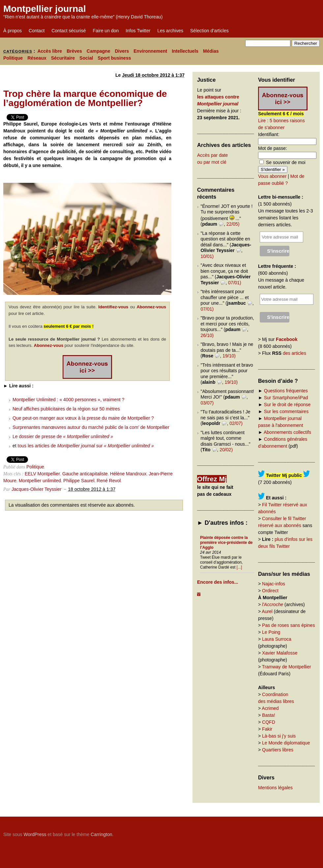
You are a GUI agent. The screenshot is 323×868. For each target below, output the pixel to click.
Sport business (114, 58)
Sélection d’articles (209, 31)
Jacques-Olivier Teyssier (36, 489)
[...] (239, 567)
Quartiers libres (278, 750)
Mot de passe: (273, 148)
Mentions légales (275, 788)
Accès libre (50, 51)
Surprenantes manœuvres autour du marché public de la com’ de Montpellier (91, 427)
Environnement (150, 51)
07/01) (235, 283)
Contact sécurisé (69, 31)
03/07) (207, 403)
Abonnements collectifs (287, 432)
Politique (13, 58)
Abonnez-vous (151, 307)
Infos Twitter (138, 31)
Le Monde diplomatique (286, 743)
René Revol (109, 481)
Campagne (99, 51)
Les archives (170, 31)
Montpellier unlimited (40, 481)
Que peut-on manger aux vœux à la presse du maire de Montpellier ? (83, 418)
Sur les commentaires (286, 411)
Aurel (267, 611)
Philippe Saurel (79, 481)
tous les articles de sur (86, 446)
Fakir (267, 729)
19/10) (229, 356)
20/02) (226, 450)
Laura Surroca (277, 639)
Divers (122, 51)
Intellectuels (185, 51)
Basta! (269, 715)
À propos (13, 31)
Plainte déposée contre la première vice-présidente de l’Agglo (226, 543)
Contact (37, 31)
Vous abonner (272, 176)
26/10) (207, 335)
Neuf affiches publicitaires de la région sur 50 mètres (66, 409)
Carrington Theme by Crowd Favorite (279, 832)
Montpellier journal (44, 9)
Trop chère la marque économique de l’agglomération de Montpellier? (85, 98)
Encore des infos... (218, 582)
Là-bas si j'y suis (279, 736)
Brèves (74, 51)
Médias (211, 51)
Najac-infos (274, 584)
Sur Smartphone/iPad (286, 398)
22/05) (233, 224)
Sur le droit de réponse (287, 405)
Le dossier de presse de (63, 436)
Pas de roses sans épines (288, 625)
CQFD (269, 722)
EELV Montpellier (42, 474)
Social (86, 58)
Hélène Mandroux (128, 474)
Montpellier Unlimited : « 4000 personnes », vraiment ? (68, 400)
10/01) (207, 256)
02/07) (236, 423)
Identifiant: (269, 134)
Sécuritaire (63, 58)
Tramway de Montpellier (287, 667)
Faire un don (106, 31)
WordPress (35, 834)
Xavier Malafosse (280, 653)
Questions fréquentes (286, 391)
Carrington (101, 834)
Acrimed (270, 708)
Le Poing (271, 632)
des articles (294, 353)
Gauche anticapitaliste (85, 474)
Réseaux (37, 58)
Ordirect (270, 591)
